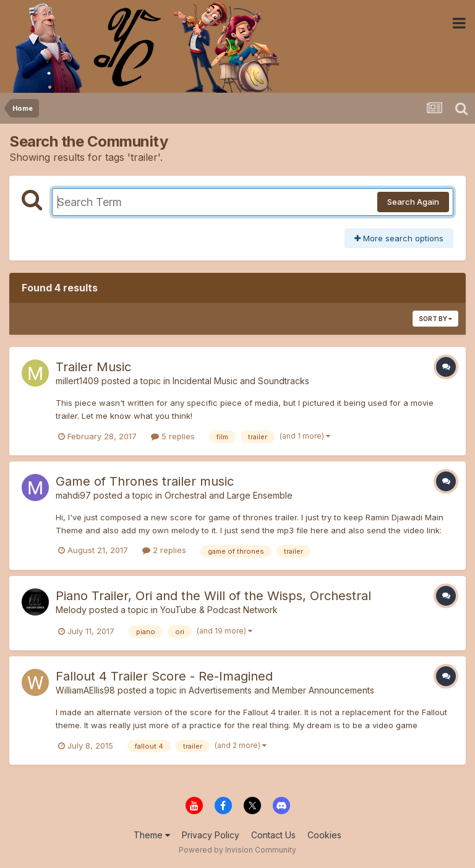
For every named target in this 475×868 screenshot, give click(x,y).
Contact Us (273, 835)
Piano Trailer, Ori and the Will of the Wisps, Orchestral (213, 596)
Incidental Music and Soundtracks (241, 381)
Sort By (435, 319)
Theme (152, 835)
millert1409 (77, 381)
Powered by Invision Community (237, 850)
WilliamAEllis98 (85, 690)
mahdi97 (73, 495)
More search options (399, 238)
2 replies (164, 550)
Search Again (413, 202)
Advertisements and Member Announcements (281, 690)
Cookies (324, 835)
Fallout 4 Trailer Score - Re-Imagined (164, 676)
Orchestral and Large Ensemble (229, 495)
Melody (71, 610)
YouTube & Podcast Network (219, 610)
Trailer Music (93, 367)
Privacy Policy (211, 835)
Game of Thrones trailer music (145, 481)
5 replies (173, 436)
